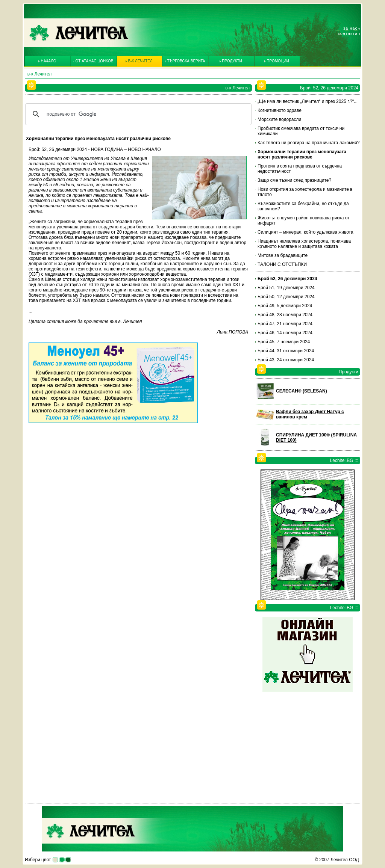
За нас (350, 28)
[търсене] (137, 114)
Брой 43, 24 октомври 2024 (286, 360)
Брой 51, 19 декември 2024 (286, 288)
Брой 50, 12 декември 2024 (286, 297)
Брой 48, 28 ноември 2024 (285, 315)
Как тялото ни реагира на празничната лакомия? (308, 143)
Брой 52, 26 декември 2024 (287, 279)
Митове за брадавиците (283, 255)
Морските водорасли (279, 119)
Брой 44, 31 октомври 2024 (286, 351)
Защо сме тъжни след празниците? (294, 180)
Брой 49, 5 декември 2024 (285, 306)
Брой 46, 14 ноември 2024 (285, 333)
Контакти (348, 33)
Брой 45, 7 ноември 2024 (284, 342)
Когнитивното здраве (280, 110)
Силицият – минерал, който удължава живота (305, 232)
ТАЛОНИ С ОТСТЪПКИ (282, 264)
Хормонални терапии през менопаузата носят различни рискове (302, 154)
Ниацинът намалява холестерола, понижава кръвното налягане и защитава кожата (304, 244)
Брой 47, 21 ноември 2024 (285, 324)
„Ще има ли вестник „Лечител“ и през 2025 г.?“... (308, 101)
